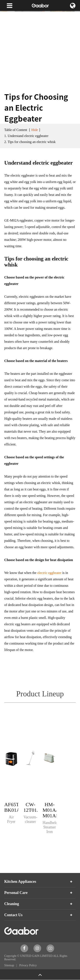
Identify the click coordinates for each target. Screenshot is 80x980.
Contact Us (13, 915)
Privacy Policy (28, 965)
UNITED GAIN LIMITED (36, 956)
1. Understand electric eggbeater (26, 136)
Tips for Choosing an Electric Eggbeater (28, 24)
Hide (35, 130)
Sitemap (9, 965)
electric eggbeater (49, 573)
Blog (41, 15)
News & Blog (25, 15)
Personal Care (16, 893)
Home (8, 15)
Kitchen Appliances (20, 882)
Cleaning (12, 904)
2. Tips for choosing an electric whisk (30, 142)
